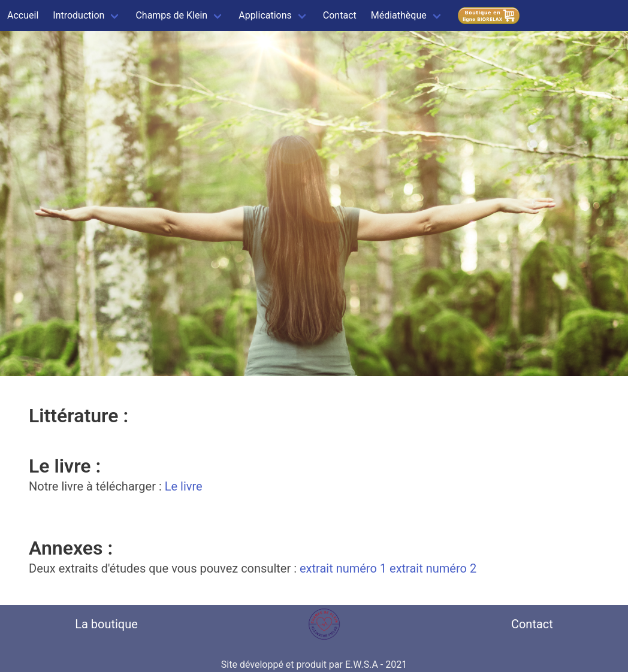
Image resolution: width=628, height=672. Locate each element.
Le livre (184, 486)
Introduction (78, 15)
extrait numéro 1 (343, 568)
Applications (265, 15)
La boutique (106, 624)
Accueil (23, 15)
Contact (340, 15)
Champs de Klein (171, 15)
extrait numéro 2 (433, 568)
